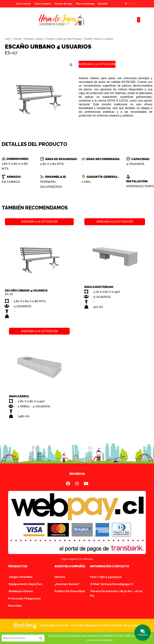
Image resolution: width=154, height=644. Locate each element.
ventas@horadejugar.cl (117, 584)
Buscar (41, 638)
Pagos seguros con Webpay (77, 559)
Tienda (17, 39)
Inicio (8, 39)
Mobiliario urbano (34, 39)
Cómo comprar (43, 4)
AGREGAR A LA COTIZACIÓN (97, 64)
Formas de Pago (63, 4)
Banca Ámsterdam (99, 287)
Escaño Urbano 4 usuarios (26, 290)
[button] (139, 20)
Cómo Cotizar (23, 4)
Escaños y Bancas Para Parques (64, 39)
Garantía (103, 4)
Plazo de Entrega (85, 4)
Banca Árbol (19, 396)
